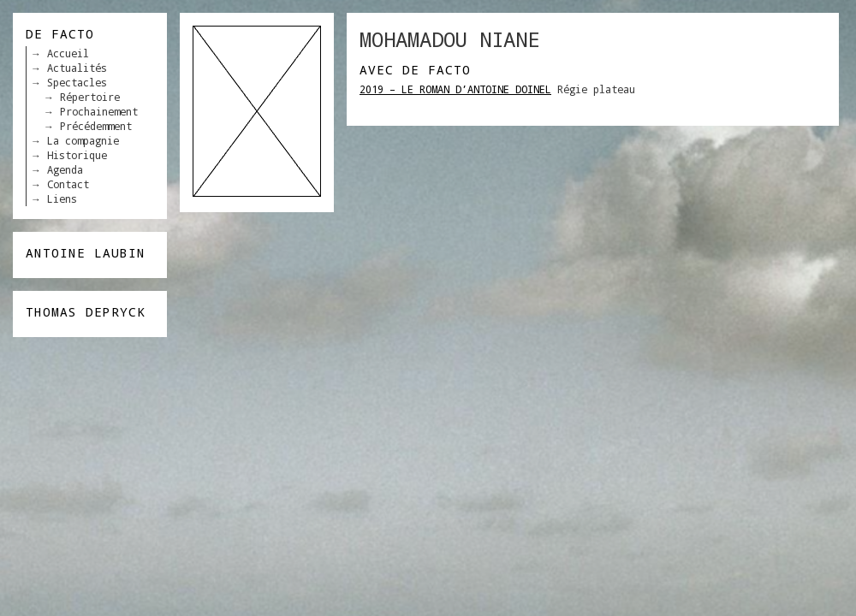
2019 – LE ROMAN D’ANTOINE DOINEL (455, 89)
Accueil (68, 53)
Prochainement (99, 111)
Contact (68, 184)
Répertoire (90, 97)
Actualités (77, 68)
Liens (62, 198)
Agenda (65, 169)
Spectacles (77, 82)
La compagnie (83, 140)
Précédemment (96, 126)
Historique (77, 155)
